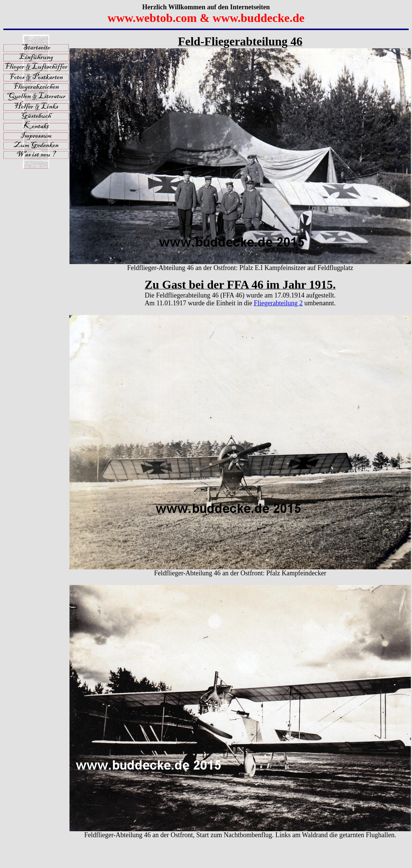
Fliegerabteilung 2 (278, 303)
